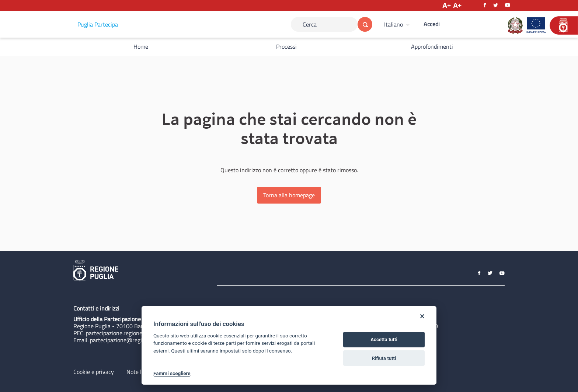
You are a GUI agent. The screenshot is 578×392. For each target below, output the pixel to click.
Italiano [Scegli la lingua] (394, 24)
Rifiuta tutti (384, 358)
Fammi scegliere (172, 373)
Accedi (432, 24)
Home (141, 46)
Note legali (140, 372)
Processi (286, 46)
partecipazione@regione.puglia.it (131, 340)
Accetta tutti (384, 339)
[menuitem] (398, 24)
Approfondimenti (432, 46)
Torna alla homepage (289, 195)
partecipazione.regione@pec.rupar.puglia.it (139, 333)
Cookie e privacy (94, 372)
